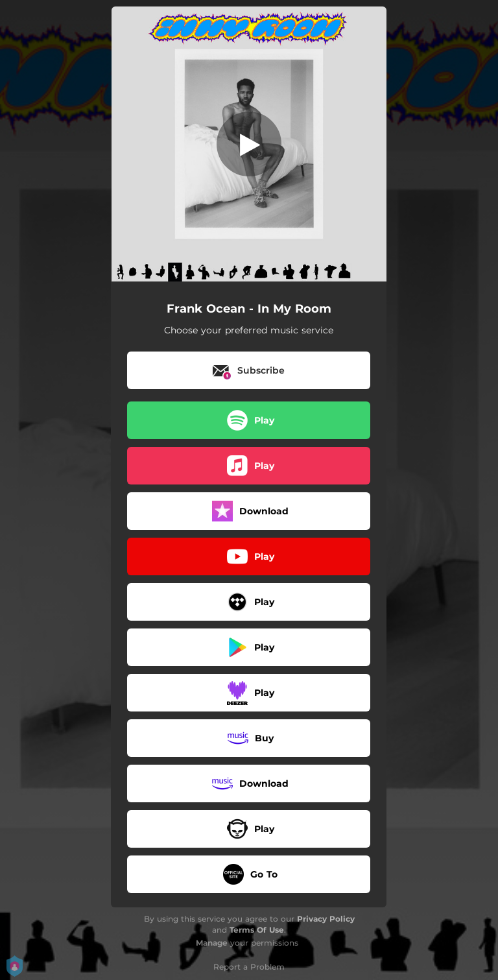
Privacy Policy (326, 919)
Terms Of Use (257, 930)
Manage (212, 943)
